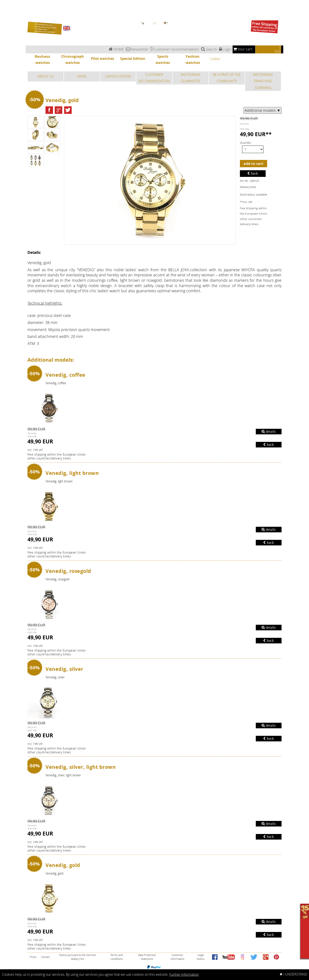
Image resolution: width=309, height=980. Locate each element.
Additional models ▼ (263, 110)
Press (33, 957)
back (253, 173)
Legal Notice (201, 957)
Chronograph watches (7, 6)
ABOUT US (46, 76)
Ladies (2, 1)
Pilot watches (4, 9)
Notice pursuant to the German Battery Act (78, 957)
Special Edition (4, 11)
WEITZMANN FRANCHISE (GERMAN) (263, 81)
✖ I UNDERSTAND (293, 974)
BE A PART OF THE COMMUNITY (227, 78)
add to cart (254, 164)
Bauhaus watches (5, 4)
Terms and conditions (117, 957)
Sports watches (5, 14)
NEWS (82, 76)
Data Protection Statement (147, 957)
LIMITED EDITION (118, 76)
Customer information (177, 957)
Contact (46, 957)
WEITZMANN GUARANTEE (191, 78)
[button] (49, 110)
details (269, 431)
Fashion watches (5, 16)
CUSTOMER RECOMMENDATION (154, 78)
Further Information (184, 975)
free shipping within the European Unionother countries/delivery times (57, 456)
